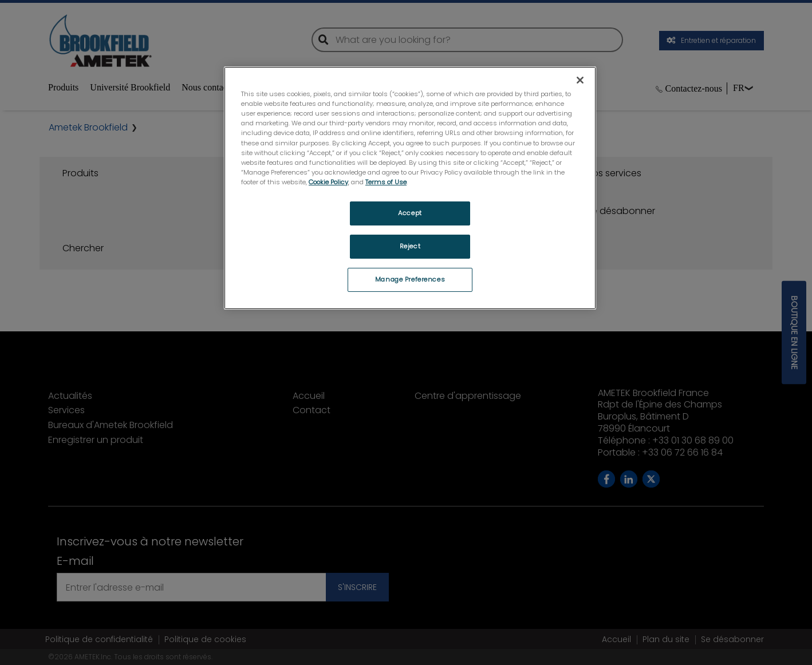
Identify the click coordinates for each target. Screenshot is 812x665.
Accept (410, 213)
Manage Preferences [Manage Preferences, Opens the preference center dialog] (410, 279)
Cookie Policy (328, 182)
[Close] (580, 80)
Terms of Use (386, 182)
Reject (410, 246)
